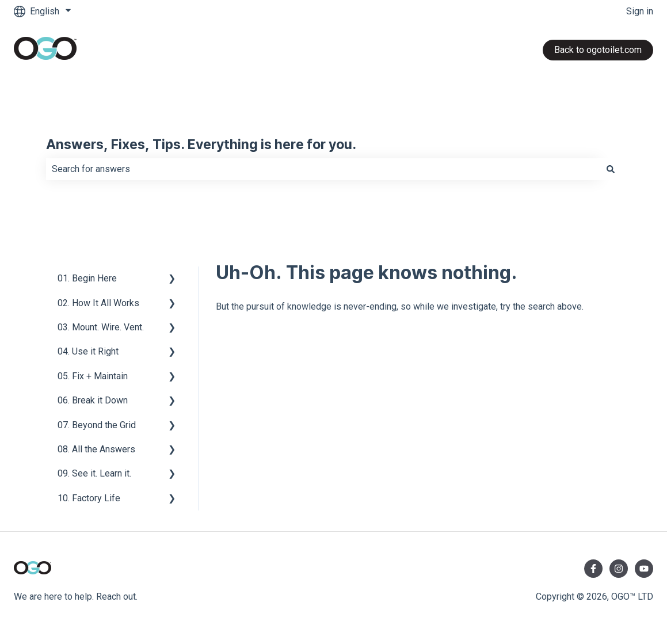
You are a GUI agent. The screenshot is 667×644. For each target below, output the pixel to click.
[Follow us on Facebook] (593, 569)
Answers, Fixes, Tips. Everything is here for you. (201, 145)
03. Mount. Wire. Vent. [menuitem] (101, 327)
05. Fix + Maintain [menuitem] (93, 376)
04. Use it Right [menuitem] (88, 351)
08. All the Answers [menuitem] (96, 449)
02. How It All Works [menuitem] (98, 303)
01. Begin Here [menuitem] (87, 278)
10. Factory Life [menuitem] (89, 498)
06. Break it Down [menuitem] (93, 400)
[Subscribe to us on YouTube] (644, 569)
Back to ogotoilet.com (598, 50)
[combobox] (323, 169)
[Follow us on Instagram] (619, 569)
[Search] (611, 169)
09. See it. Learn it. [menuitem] (94, 473)
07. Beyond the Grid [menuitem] (97, 425)
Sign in (640, 11)
